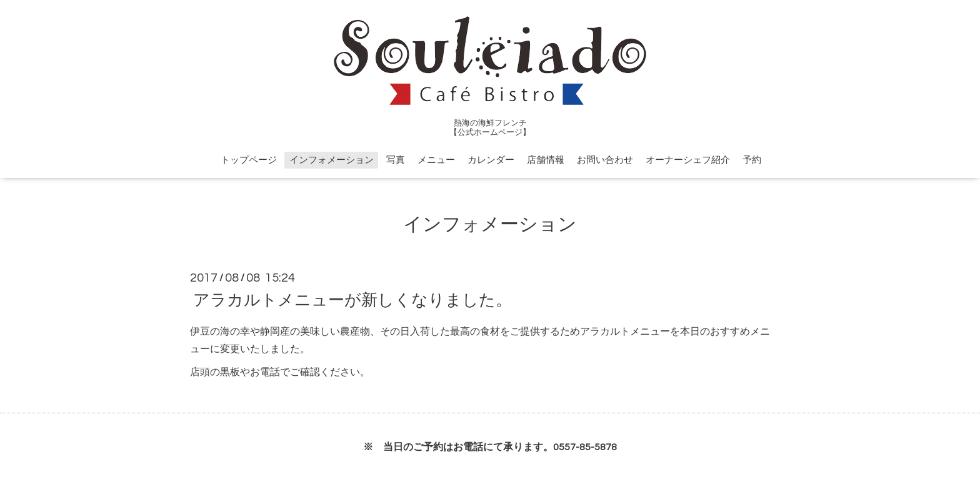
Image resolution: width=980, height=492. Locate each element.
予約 (752, 160)
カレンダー (491, 160)
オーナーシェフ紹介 (688, 160)
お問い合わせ (605, 160)
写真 (396, 160)
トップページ (249, 160)
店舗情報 (546, 160)
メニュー (436, 160)
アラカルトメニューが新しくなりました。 (352, 300)
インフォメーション (332, 160)
